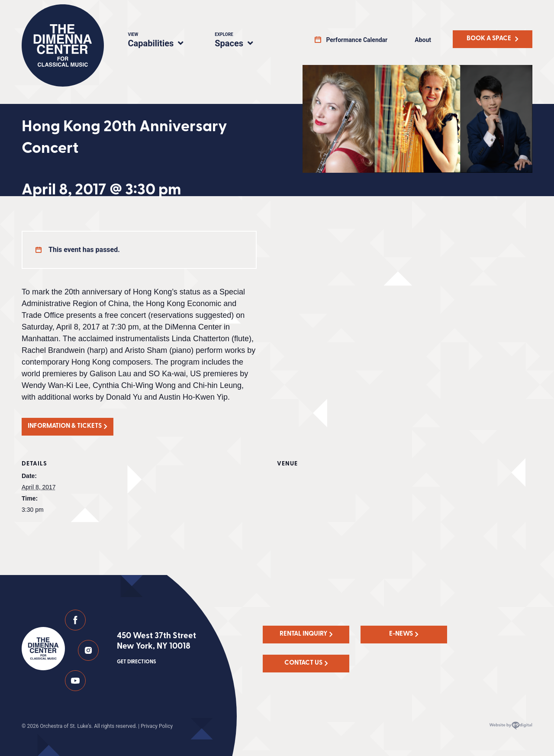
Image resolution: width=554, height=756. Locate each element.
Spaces (243, 41)
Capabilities (161, 41)
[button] (68, 427)
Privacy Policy (157, 726)
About (423, 40)
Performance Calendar (357, 40)
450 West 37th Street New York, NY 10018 (156, 649)
